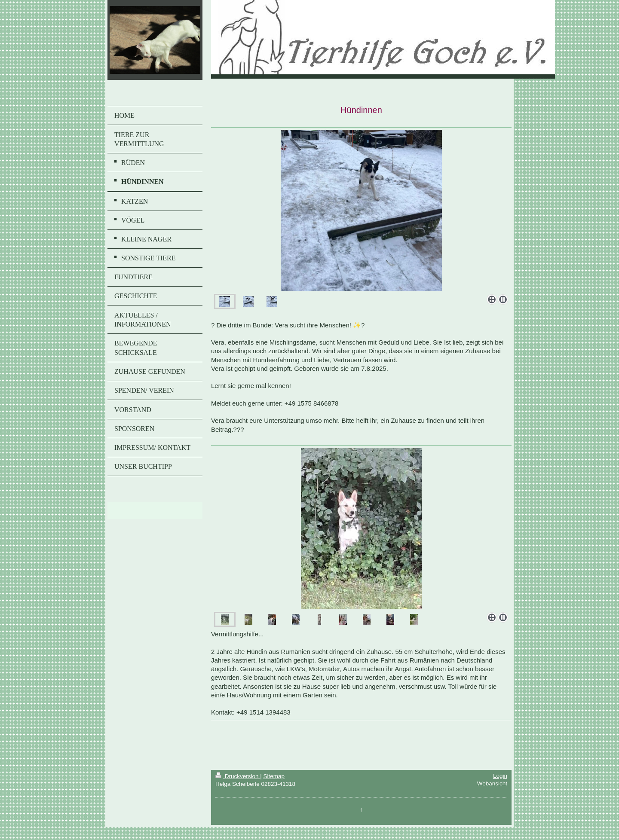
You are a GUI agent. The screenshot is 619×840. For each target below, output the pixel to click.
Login (500, 776)
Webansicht (492, 783)
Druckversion (238, 776)
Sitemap (274, 776)
